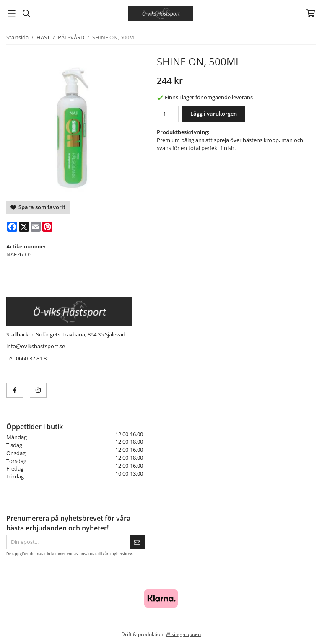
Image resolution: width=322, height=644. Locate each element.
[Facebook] (12, 227)
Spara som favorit (38, 207)
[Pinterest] (47, 227)
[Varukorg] (310, 13)
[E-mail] (36, 227)
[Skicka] (137, 542)
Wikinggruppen (183, 634)
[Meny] (12, 13)
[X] (24, 227)
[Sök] (26, 13)
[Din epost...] (68, 542)
